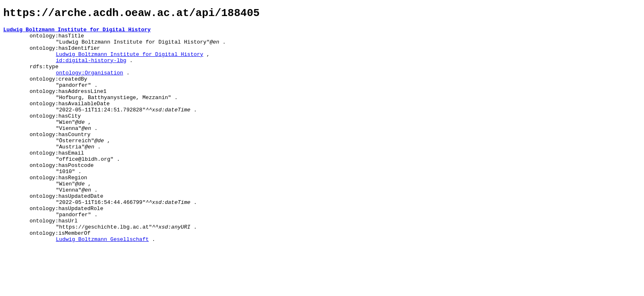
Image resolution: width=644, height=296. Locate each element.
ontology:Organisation (90, 85)
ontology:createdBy (58, 92)
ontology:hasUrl (54, 262)
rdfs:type (44, 77)
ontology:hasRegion (58, 210)
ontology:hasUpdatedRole (66, 247)
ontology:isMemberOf (60, 277)
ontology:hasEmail (57, 181)
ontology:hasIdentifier (65, 55)
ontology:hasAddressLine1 (68, 107)
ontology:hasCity (55, 136)
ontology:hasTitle (57, 40)
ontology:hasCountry (60, 159)
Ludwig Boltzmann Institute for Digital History (77, 33)
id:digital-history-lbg (91, 70)
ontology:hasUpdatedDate (66, 233)
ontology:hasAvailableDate (70, 122)
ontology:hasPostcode (62, 196)
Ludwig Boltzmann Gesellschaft (102, 284)
